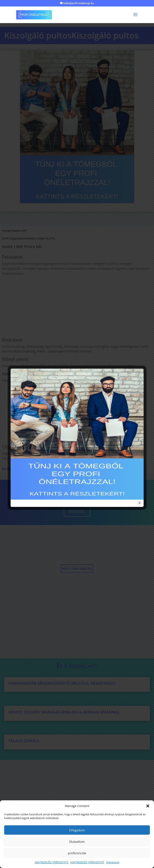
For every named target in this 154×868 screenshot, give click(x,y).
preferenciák (77, 853)
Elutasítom (77, 842)
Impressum (113, 862)
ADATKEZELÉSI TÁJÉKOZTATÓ (52, 862)
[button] (148, 806)
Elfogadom (77, 830)
